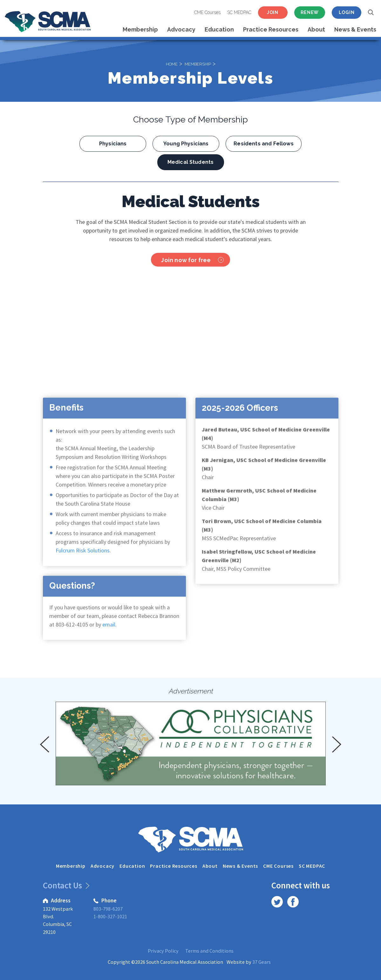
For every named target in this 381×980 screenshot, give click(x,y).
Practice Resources (271, 29)
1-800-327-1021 (110, 916)
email (109, 632)
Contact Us (65, 885)
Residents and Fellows (263, 144)
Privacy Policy (163, 951)
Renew (310, 12)
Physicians (113, 144)
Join (273, 12)
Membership (140, 29)
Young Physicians (186, 144)
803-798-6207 (108, 909)
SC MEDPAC (239, 12)
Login (347, 12)
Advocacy (181, 29)
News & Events (355, 29)
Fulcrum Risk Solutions (82, 558)
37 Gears (262, 962)
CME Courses (207, 12)
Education (219, 29)
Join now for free (192, 260)
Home (172, 63)
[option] (191, 744)
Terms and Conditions (209, 951)
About (316, 29)
